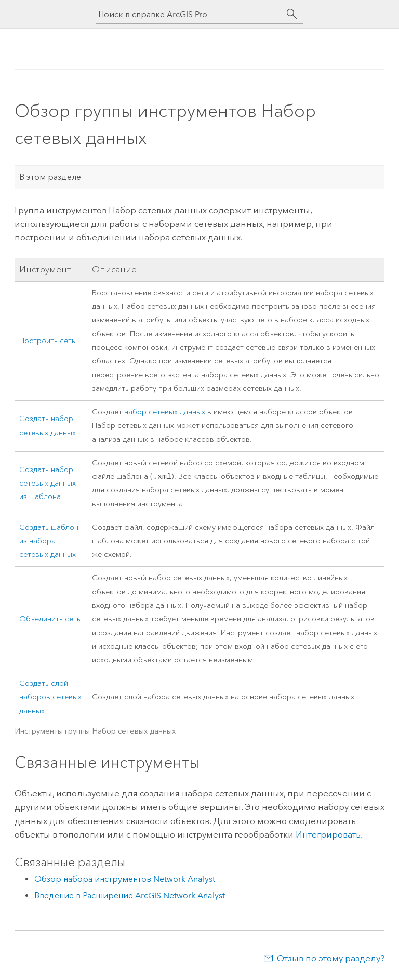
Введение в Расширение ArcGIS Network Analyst (130, 897)
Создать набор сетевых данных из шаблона (48, 484)
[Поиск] (292, 14)
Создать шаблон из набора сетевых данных (49, 542)
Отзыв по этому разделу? (331, 959)
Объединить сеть (50, 620)
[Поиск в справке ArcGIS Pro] (189, 14)
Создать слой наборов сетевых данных (50, 698)
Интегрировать (328, 835)
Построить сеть (47, 341)
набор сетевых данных (165, 412)
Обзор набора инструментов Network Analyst (125, 880)
